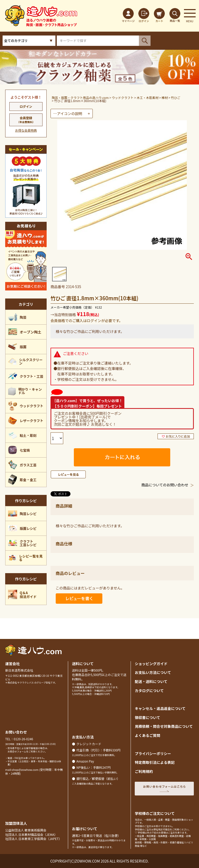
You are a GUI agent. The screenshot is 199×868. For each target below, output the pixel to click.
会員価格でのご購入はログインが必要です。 (87, 321)
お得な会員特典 (26, 130)
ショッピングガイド (151, 664)
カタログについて (149, 691)
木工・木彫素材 (147, 98)
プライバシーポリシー (153, 753)
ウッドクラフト (123, 98)
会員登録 (26, 120)
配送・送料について (151, 681)
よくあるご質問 (147, 735)
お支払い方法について (153, 672)
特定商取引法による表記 (155, 762)
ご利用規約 (144, 771)
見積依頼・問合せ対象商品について (164, 726)
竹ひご (176, 98)
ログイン (26, 106)
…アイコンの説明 (68, 113)
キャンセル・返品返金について (160, 708)
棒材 (165, 98)
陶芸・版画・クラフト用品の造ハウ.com (80, 98)
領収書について (147, 717)
